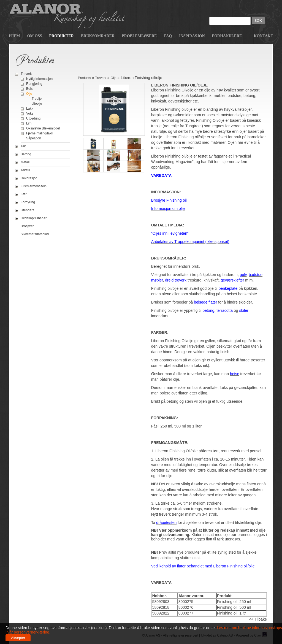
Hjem (14, 36)
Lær (24, 194)
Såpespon (34, 138)
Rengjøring (34, 84)
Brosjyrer (27, 226)
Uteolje (37, 104)
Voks (30, 113)
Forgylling (28, 202)
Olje (29, 94)
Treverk (26, 74)
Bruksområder (98, 36)
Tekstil (25, 170)
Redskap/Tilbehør (34, 218)
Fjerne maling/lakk (40, 133)
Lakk (30, 109)
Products (84, 78)
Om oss (34, 36)
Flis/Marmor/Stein (34, 186)
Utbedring (33, 118)
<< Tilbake (258, 619)
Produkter (62, 36)
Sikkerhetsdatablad (35, 234)
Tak (23, 146)
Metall (25, 162)
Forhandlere (227, 36)
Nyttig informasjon (39, 79)
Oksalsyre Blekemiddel (43, 128)
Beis (29, 89)
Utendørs (27, 210)
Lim (29, 123)
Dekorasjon (29, 178)
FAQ (168, 36)
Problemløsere (139, 36)
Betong (26, 154)
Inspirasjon (192, 36)
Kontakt (263, 36)
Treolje (37, 99)
